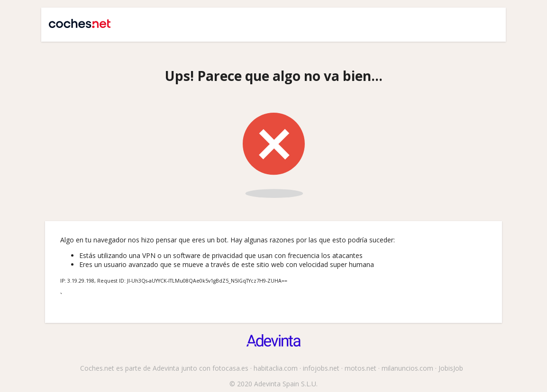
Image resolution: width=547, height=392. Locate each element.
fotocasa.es (230, 368)
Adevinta (166, 368)
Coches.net (75, 20)
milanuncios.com (407, 368)
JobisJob (451, 368)
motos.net (360, 368)
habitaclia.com (276, 368)
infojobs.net (321, 368)
